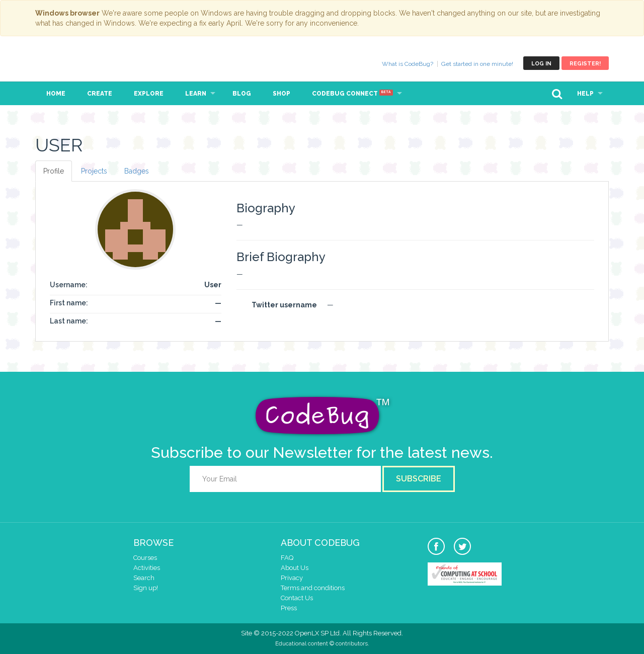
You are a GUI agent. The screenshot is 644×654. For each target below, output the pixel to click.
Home (56, 94)
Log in (541, 64)
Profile (54, 171)
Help (585, 94)
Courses (145, 558)
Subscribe (419, 479)
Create (100, 94)
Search (144, 578)
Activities (147, 568)
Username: (69, 285)
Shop (281, 94)
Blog (242, 94)
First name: (69, 303)
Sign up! (146, 588)
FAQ (287, 558)
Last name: (69, 321)
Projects (94, 171)
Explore (149, 94)
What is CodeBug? (408, 64)
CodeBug (69, 63)
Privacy (292, 578)
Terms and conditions (313, 588)
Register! (585, 64)
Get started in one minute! (477, 64)
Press (289, 608)
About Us (295, 568)
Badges (137, 171)
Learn (196, 94)
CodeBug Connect (352, 94)
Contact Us (297, 598)
